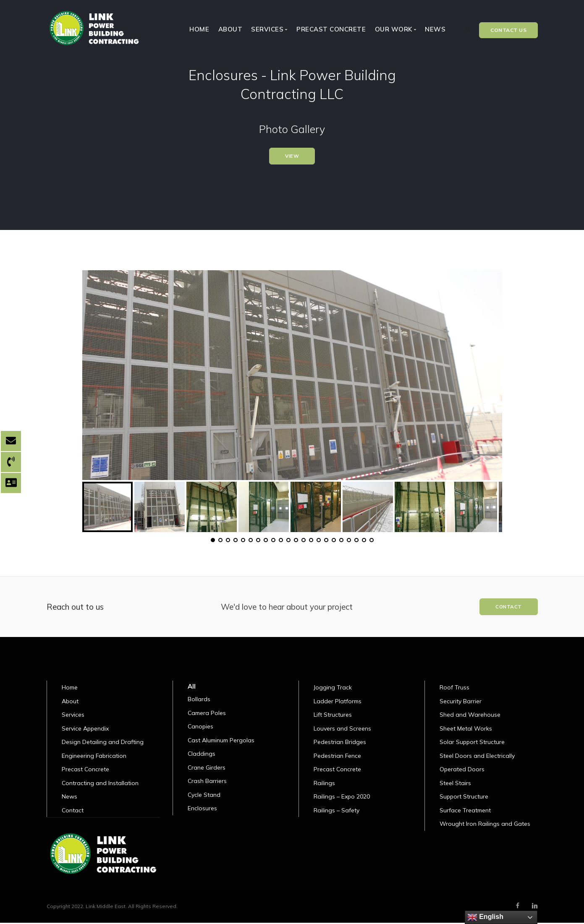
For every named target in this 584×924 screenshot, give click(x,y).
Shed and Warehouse (470, 716)
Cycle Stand (204, 796)
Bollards (199, 701)
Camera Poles (207, 714)
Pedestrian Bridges (340, 744)
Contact (73, 812)
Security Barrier (461, 702)
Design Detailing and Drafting (103, 744)
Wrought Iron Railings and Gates (485, 825)
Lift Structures (333, 716)
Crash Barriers (207, 783)
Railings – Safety (337, 812)
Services (73, 716)
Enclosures (202, 810)
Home (199, 29)
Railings (324, 784)
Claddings (202, 755)
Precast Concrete (331, 29)
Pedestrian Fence (337, 757)
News (435, 29)
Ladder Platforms (338, 702)
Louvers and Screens (342, 730)
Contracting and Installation (100, 784)
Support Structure (464, 798)
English (485, 917)
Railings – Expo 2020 (342, 798)
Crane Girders (207, 769)
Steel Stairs (455, 784)
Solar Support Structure (472, 744)
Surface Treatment (465, 812)
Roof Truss (454, 689)
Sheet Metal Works (466, 730)
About (230, 29)
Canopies (200, 728)
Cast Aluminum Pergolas (221, 741)
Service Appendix (85, 730)
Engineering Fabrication (94, 757)
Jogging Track (333, 689)
